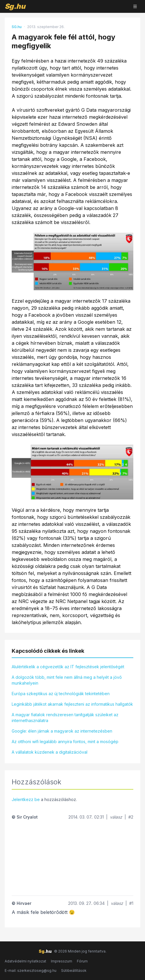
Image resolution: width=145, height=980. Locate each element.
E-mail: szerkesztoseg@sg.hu (31, 970)
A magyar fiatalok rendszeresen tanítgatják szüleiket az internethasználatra (65, 718)
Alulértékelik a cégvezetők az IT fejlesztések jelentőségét (68, 667)
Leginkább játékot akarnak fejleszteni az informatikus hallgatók (72, 704)
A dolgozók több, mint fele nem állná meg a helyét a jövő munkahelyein (67, 680)
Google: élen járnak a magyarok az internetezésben (62, 731)
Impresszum (62, 961)
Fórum (82, 961)
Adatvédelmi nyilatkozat (25, 961)
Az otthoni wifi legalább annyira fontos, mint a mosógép (65, 742)
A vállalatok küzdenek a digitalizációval (50, 752)
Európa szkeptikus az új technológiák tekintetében (61, 694)
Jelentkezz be (26, 799)
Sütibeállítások (74, 970)
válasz (116, 817)
